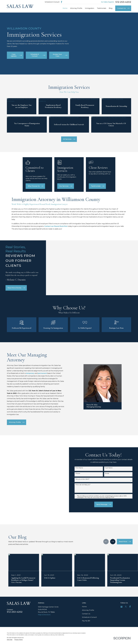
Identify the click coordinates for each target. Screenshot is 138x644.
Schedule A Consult (52, 2)
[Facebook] (61, 2)
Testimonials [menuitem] (102, 8)
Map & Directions (44, 611)
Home (84, 603)
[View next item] (113, 538)
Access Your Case (60, 55)
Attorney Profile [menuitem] (76, 8)
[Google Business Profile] (121, 603)
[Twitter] (126, 603)
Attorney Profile (88, 606)
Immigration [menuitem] (90, 8)
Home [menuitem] (65, 8)
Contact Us (86, 610)
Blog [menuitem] (111, 8)
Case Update (16, 55)
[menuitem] (10, 636)
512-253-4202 (123, 2)
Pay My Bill (86, 617)
